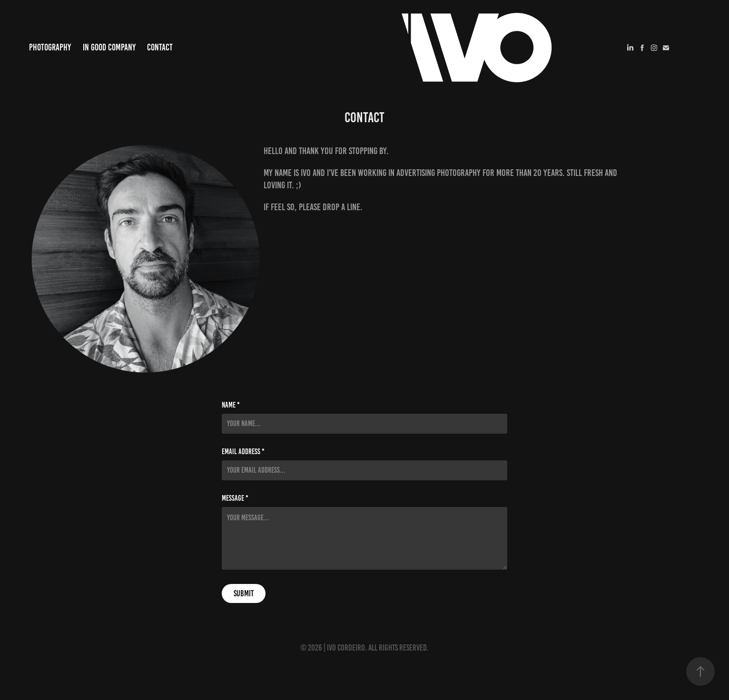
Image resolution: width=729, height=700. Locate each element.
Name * (231, 405)
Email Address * (243, 452)
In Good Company (109, 47)
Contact (160, 47)
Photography (50, 47)
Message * (235, 498)
